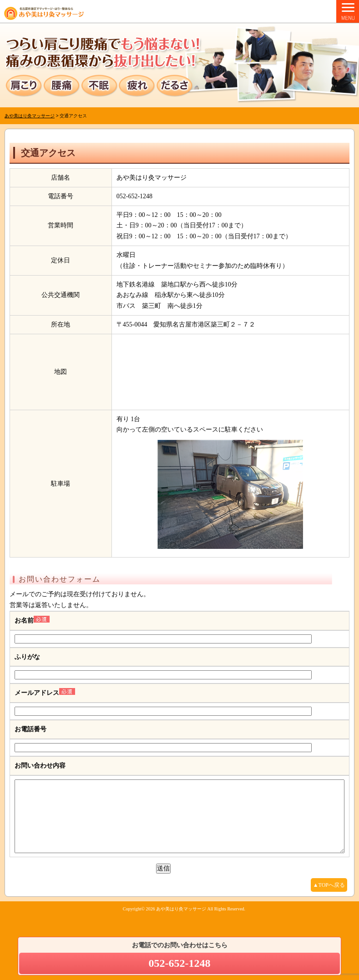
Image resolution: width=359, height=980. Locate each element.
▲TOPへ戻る (329, 899)
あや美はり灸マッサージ (181, 922)
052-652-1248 (180, 963)
